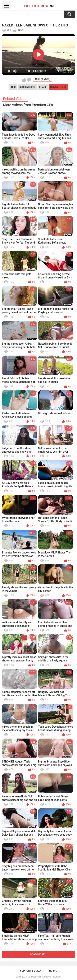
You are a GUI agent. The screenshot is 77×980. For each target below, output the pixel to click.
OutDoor (39, 6)
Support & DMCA (31, 971)
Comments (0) (58, 87)
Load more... (39, 954)
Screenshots (27, 87)
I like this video (24, 80)
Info (13, 87)
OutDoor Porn (34, 977)
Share (43, 87)
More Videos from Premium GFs (28, 105)
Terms (53, 971)
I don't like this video (29, 80)
